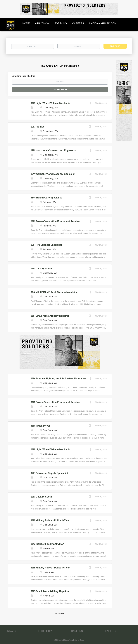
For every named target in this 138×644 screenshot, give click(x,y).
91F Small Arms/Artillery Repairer (50, 316)
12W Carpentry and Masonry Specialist (53, 174)
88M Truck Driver (40, 426)
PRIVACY (11, 631)
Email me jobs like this (23, 76)
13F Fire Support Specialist (46, 245)
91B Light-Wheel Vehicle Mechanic (50, 103)
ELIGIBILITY (45, 631)
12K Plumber (38, 127)
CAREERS (77, 631)
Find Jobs (115, 46)
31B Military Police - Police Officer (50, 520)
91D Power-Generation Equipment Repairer (55, 221)
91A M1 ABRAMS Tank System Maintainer (55, 292)
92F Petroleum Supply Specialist (49, 473)
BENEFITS (110, 631)
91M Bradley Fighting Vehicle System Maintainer (58, 378)
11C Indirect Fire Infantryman (47, 544)
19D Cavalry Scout (41, 269)
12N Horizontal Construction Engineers (53, 150)
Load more (60, 613)
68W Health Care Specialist (46, 198)
